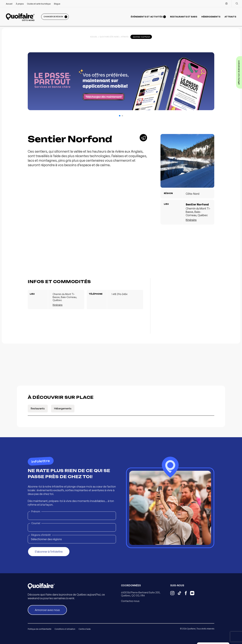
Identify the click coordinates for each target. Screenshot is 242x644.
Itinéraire (191, 220)
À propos (20, 4)
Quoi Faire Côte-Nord (109, 37)
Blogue (57, 4)
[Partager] (143, 138)
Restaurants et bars (184, 17)
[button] (120, 116)
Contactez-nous (130, 601)
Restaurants (38, 408)
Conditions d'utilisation (65, 629)
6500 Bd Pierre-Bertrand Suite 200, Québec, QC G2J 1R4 (141, 594)
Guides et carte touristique (39, 4)
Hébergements (211, 17)
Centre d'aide (85, 629)
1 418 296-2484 (119, 294)
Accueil (9, 4)
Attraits (230, 17)
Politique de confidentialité (39, 629)
